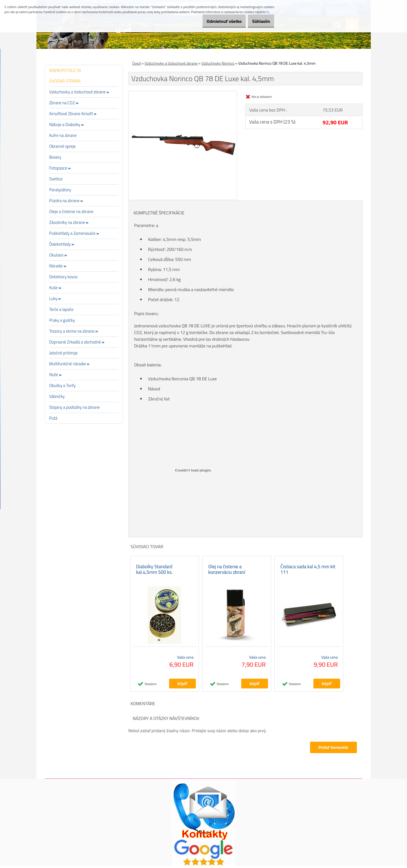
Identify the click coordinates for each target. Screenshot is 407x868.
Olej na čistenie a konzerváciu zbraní (227, 572)
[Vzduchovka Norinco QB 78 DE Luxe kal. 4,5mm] (183, 93)
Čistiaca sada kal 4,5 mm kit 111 (308, 572)
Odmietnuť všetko (216, 21)
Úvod (137, 63)
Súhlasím (258, 21)
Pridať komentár (333, 750)
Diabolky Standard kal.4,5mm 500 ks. (154, 572)
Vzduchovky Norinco (218, 63)
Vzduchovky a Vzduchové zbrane (171, 63)
